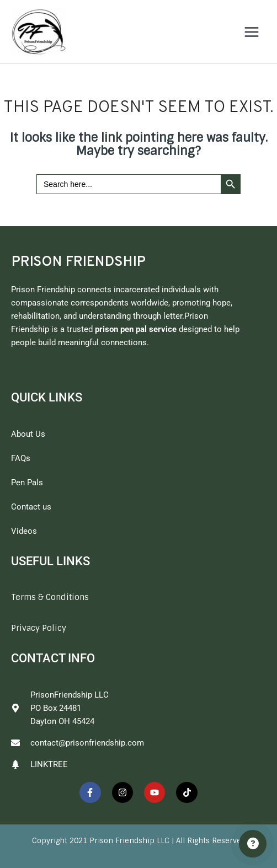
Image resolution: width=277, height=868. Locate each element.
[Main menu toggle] (252, 32)
